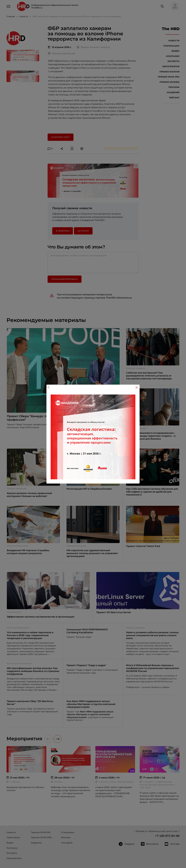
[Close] (137, 388)
